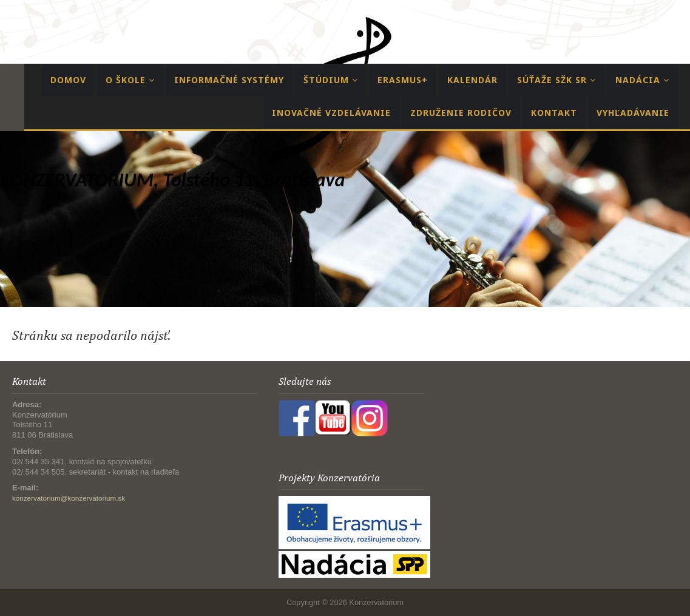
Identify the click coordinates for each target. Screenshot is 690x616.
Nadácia (642, 80)
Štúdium (331, 80)
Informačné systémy (229, 80)
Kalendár (472, 80)
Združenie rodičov (461, 113)
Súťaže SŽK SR (556, 80)
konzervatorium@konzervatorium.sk (69, 498)
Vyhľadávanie (633, 113)
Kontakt (554, 113)
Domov (68, 80)
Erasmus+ (403, 80)
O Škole (130, 80)
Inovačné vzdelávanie (331, 113)
